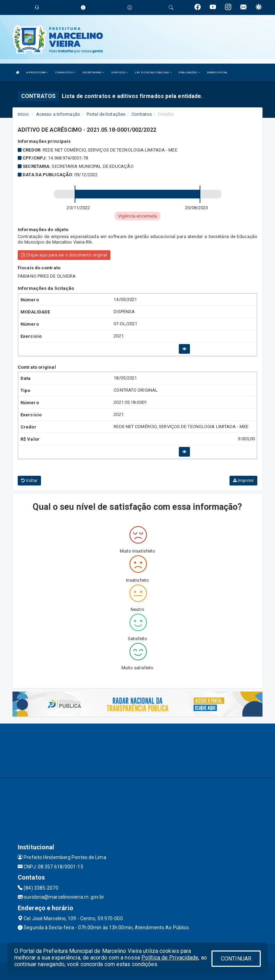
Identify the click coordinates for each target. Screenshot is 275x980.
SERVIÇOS (119, 72)
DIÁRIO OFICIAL (217, 72)
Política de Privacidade (170, 958)
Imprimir (243, 481)
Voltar (29, 481)
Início (23, 114)
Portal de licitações (106, 114)
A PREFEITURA (37, 72)
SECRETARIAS (93, 72)
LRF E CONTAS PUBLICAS (153, 72)
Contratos (142, 114)
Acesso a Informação (58, 114)
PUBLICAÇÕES (189, 72)
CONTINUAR (236, 959)
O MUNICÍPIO (65, 72)
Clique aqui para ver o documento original (64, 255)
